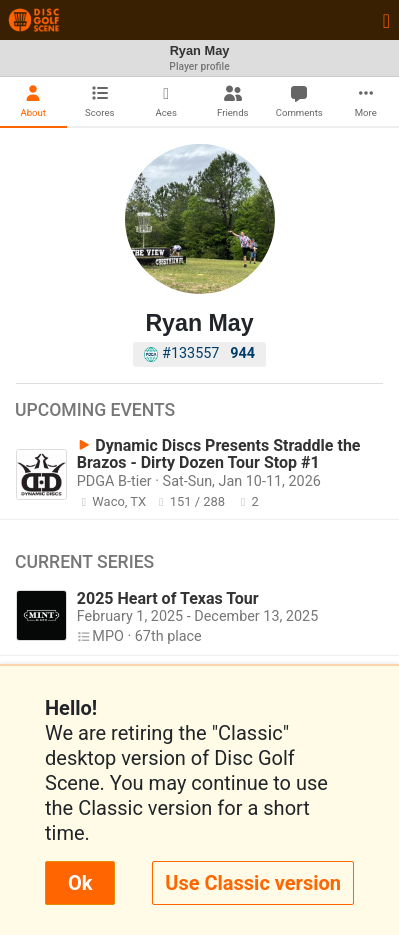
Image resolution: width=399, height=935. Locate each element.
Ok (80, 883)
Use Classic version (253, 883)
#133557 (199, 353)
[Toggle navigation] (386, 20)
